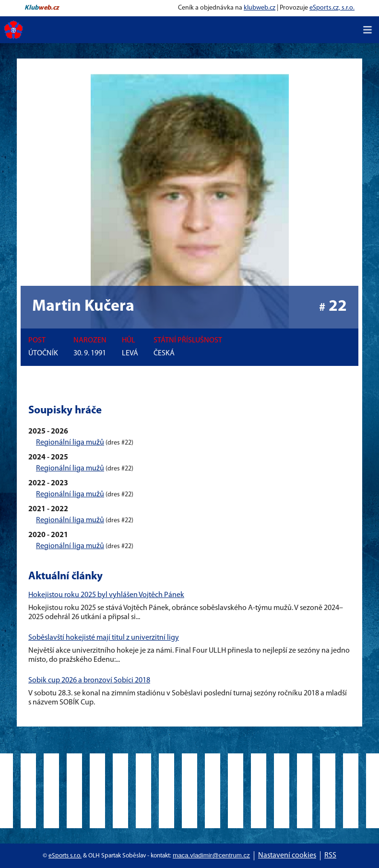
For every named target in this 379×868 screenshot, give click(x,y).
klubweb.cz (260, 8)
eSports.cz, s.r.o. (332, 8)
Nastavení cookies (287, 856)
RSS (330, 856)
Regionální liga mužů (70, 443)
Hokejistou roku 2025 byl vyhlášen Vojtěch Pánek (106, 595)
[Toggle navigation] (367, 30)
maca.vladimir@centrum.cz (211, 855)
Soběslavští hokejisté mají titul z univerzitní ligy (104, 638)
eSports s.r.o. (65, 856)
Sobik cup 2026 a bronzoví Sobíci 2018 (89, 680)
